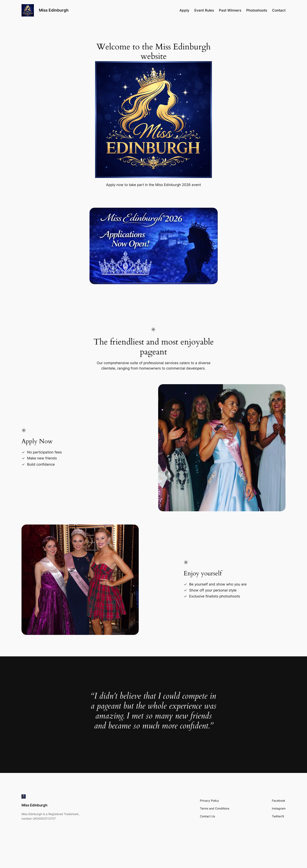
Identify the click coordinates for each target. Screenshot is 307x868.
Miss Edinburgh (54, 10)
